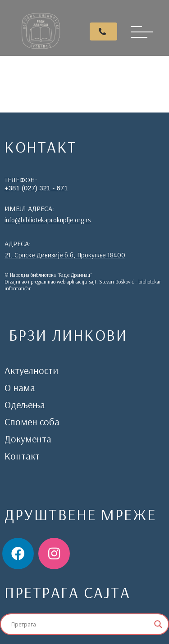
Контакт (22, 456)
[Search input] (80, 624)
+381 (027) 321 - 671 (36, 188)
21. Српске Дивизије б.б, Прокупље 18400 (65, 255)
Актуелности (31, 370)
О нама (20, 387)
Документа (28, 439)
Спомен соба (32, 422)
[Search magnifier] (158, 624)
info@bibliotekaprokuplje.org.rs (48, 220)
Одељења (25, 405)
